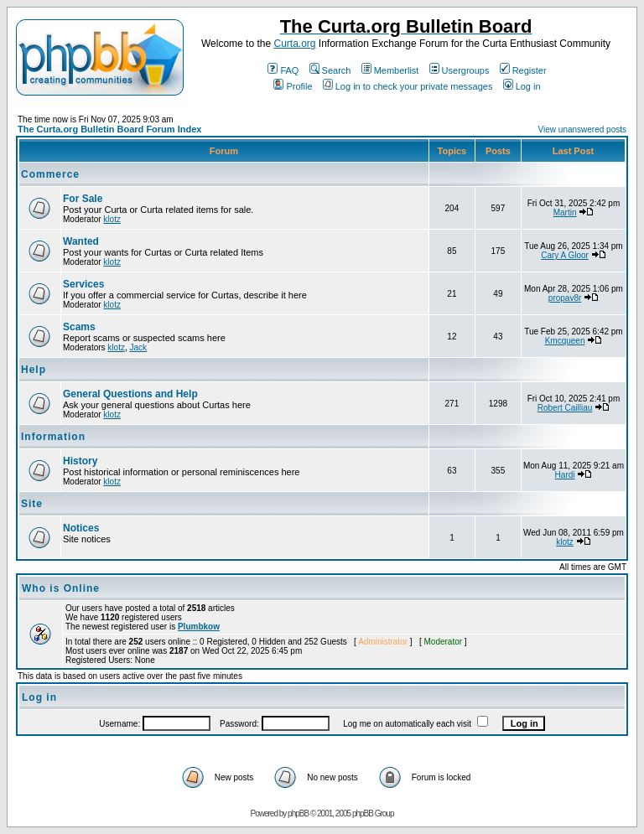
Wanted (81, 241)
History (80, 461)
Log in (522, 86)
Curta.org (294, 44)
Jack (138, 347)
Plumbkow (199, 627)
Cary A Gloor (565, 255)
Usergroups (460, 70)
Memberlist (390, 70)
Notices (81, 528)
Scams (79, 327)
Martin (565, 212)
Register (523, 70)
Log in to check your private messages (408, 86)
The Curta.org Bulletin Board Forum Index (109, 129)
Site (32, 504)
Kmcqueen (565, 341)
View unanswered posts (582, 130)
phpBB (298, 813)
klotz (112, 219)
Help (34, 370)
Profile (293, 86)
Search (330, 70)
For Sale (83, 199)
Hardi (565, 475)
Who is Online (61, 588)
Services (83, 284)
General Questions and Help (130, 394)
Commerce (50, 174)
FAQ (283, 70)
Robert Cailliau (565, 408)
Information (53, 437)
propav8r (565, 298)
